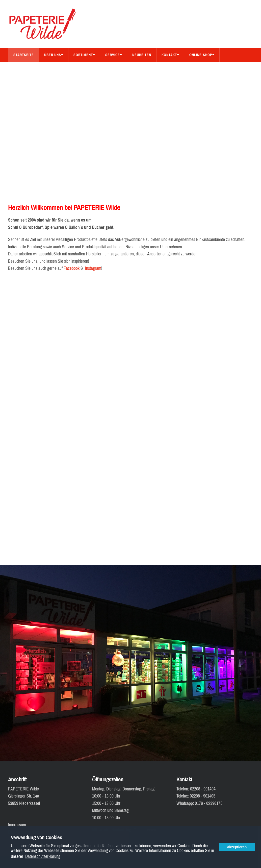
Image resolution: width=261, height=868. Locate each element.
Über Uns (54, 55)
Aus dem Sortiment (66, 68)
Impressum (17, 825)
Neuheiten (142, 55)
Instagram (93, 268)
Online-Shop (202, 55)
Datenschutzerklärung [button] (43, 857)
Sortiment (84, 55)
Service (114, 55)
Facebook (72, 268)
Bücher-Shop (25, 68)
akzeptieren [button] (237, 847)
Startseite (24, 55)
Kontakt (170, 55)
